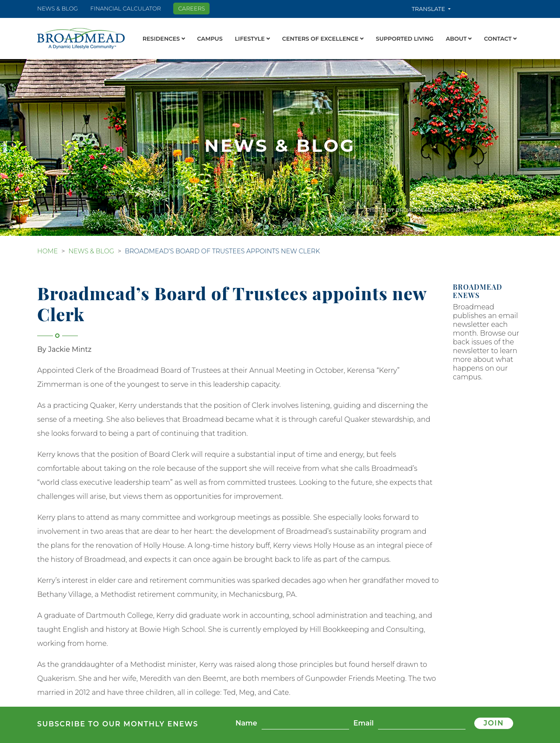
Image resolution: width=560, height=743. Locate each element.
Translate (429, 9)
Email (364, 723)
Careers (191, 9)
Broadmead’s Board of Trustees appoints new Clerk (222, 251)
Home (47, 251)
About (459, 39)
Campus (210, 39)
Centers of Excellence (323, 39)
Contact (500, 39)
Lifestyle (252, 39)
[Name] (305, 724)
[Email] (422, 724)
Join (493, 723)
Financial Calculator (126, 9)
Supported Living (405, 39)
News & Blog (58, 9)
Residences (164, 39)
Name (246, 723)
